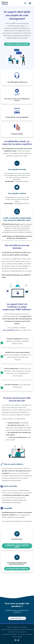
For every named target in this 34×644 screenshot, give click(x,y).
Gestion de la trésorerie (27, 629)
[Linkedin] (16, 640)
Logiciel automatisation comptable (17, 627)
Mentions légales (17, 637)
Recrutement (29, 634)
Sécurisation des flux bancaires (17, 632)
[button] (25, 3)
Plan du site (21, 634)
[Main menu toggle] (30, 3)
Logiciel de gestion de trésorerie (10, 629)
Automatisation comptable (9, 634)
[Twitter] (18, 640)
